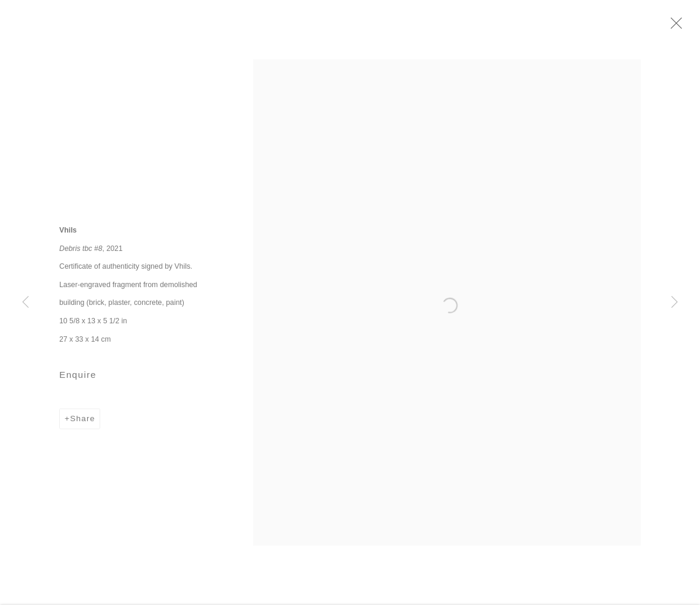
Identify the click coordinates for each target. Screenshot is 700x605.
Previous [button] (25, 302)
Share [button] (82, 422)
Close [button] (676, 27)
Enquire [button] (78, 378)
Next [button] (675, 302)
